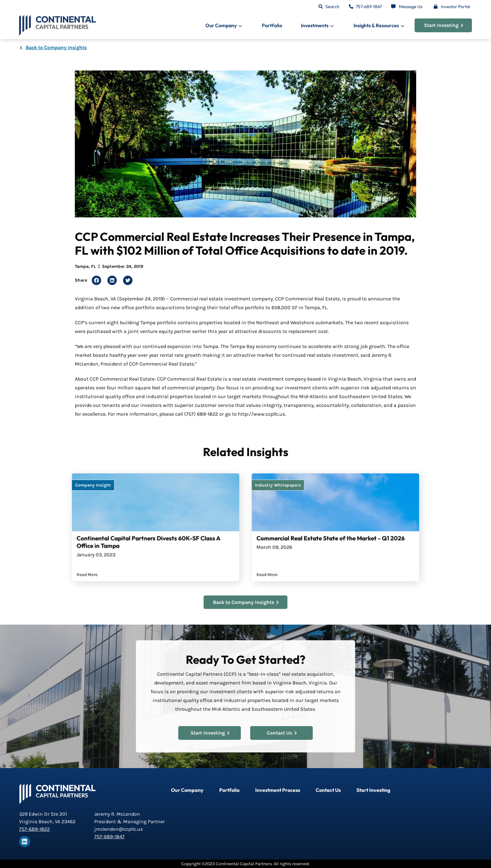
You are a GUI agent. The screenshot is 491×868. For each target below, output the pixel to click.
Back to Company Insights (56, 47)
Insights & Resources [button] (376, 25)
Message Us (411, 7)
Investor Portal (455, 7)
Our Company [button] (221, 25)
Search (332, 7)
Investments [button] (315, 25)
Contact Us (279, 730)
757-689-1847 (369, 7)
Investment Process (278, 790)
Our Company (187, 790)
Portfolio (272, 25)
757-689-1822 (34, 829)
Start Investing (444, 25)
